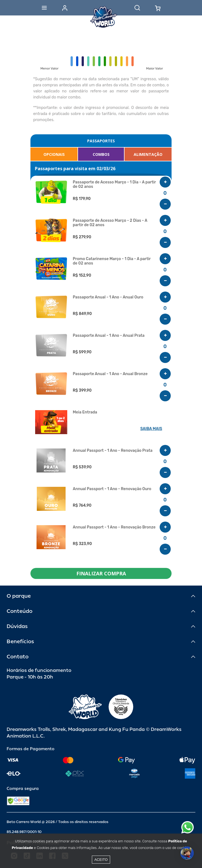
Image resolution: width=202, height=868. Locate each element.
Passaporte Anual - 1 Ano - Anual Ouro (108, 297)
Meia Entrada (85, 412)
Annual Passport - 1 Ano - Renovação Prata (113, 451)
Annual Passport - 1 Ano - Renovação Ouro (112, 489)
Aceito (101, 860)
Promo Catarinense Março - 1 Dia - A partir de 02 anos (112, 261)
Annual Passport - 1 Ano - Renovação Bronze (114, 527)
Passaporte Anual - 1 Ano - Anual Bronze (110, 374)
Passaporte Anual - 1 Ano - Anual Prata (109, 336)
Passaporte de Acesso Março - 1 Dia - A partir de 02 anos (114, 185)
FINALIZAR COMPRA (101, 573)
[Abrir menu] (44, 8)
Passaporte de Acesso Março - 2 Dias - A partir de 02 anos (110, 223)
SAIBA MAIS (151, 429)
